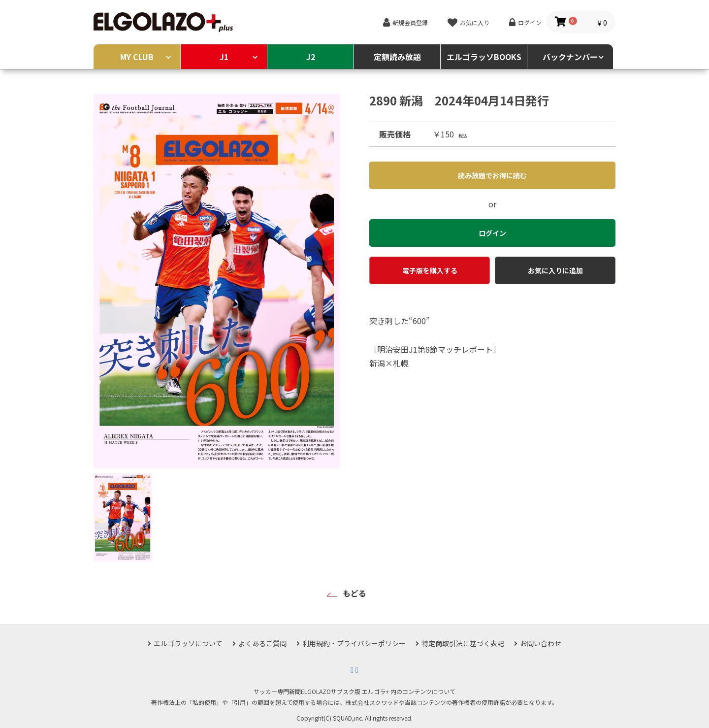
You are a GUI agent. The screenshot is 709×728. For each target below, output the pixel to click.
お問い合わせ (541, 643)
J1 (224, 57)
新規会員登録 (410, 22)
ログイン (530, 22)
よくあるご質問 (262, 643)
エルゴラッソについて (188, 643)
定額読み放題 (397, 57)
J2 (311, 57)
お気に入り (475, 22)
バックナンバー (570, 57)
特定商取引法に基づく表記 (463, 643)
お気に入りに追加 (555, 270)
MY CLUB (137, 57)
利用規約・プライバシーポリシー (354, 643)
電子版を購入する (430, 270)
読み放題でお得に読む (492, 175)
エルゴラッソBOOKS (484, 57)
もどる (354, 593)
